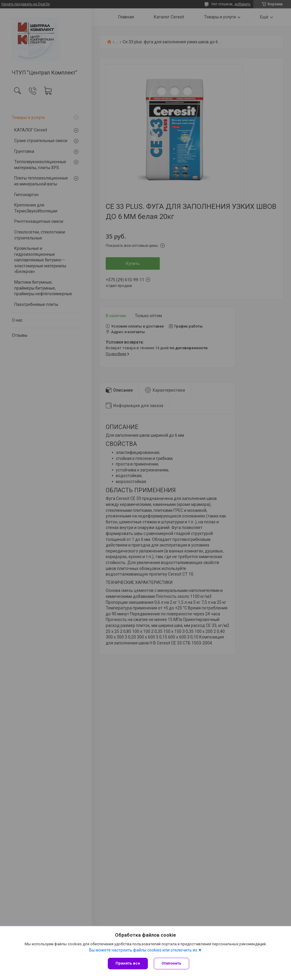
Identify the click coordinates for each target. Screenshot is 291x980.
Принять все (128, 963)
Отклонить (171, 963)
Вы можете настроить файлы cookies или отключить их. (144, 950)
